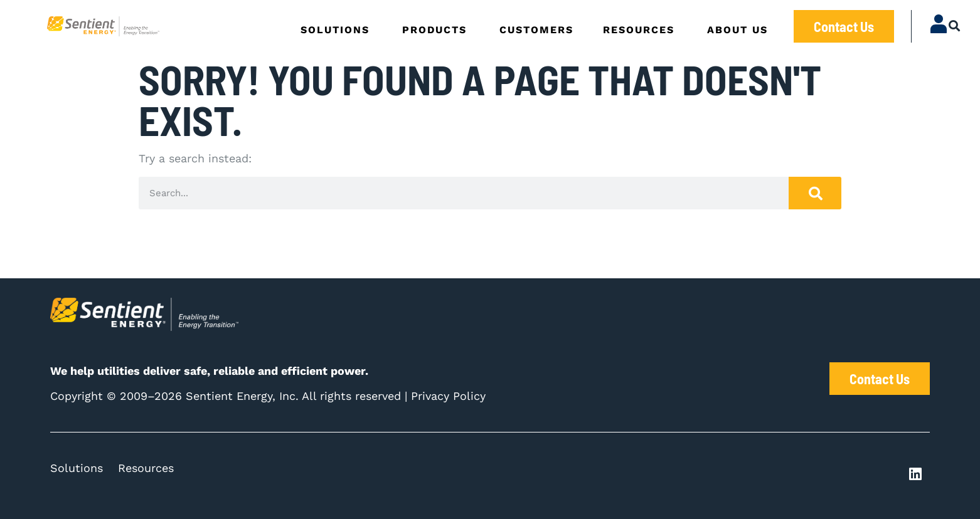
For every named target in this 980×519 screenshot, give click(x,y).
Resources (146, 468)
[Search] (815, 193)
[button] (955, 25)
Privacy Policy (448, 396)
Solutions (77, 468)
